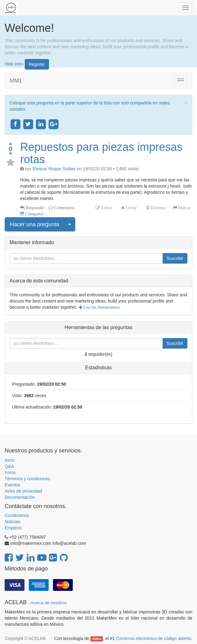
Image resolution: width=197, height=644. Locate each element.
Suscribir (175, 258)
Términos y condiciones (27, 479)
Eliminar (158, 208)
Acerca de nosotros (49, 603)
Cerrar (131, 208)
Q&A (9, 466)
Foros (10, 472)
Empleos (13, 528)
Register (37, 64)
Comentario (64, 208)
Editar (106, 208)
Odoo (97, 639)
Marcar (184, 208)
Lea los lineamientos (101, 307)
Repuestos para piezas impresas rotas (101, 153)
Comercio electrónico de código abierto (153, 638)
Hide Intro (14, 64)
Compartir (34, 214)
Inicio (10, 460)
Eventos (13, 485)
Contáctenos (17, 515)
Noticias (12, 522)
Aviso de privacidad (23, 491)
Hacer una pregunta (35, 224)
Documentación (20, 497)
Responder (34, 208)
